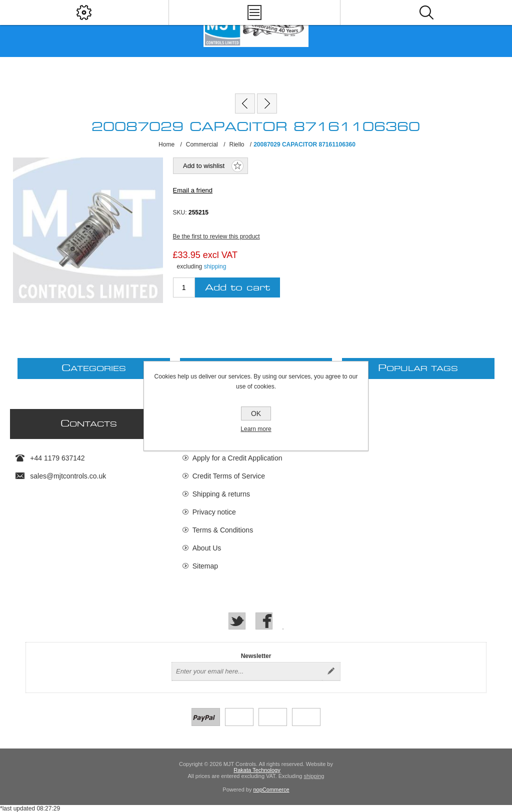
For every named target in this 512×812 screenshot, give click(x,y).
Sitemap (205, 566)
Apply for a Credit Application (237, 458)
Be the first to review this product (216, 236)
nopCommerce (271, 789)
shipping (215, 266)
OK (256, 413)
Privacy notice (214, 512)
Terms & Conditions (223, 530)
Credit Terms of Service (229, 476)
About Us (207, 548)
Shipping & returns (221, 494)
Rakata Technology (257, 770)
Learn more (256, 429)
